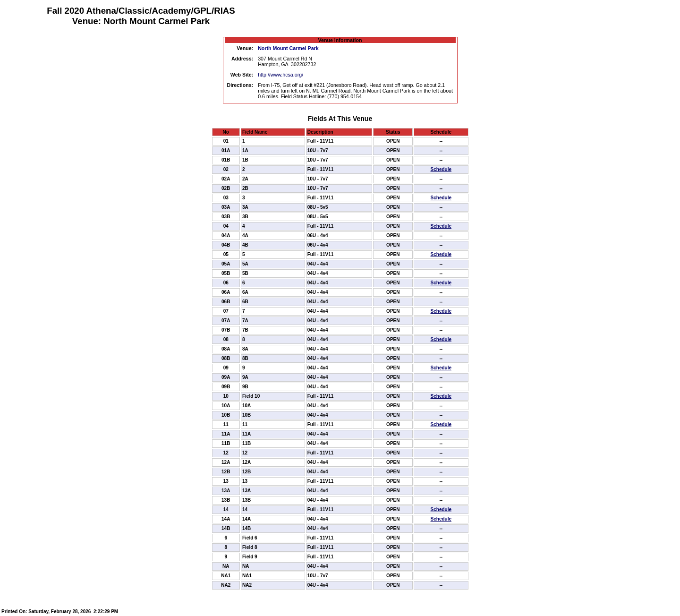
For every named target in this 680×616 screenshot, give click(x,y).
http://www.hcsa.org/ (280, 75)
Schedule (441, 169)
